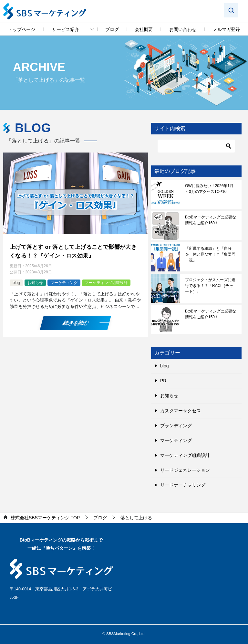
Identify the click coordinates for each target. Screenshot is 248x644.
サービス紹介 (66, 29)
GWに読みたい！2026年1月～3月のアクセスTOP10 (209, 189)
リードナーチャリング (183, 485)
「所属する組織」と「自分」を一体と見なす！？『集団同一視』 (210, 254)
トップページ (22, 29)
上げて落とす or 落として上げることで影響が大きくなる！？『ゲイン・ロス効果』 (74, 251)
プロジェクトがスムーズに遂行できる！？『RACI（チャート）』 (210, 286)
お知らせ (35, 281)
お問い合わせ (183, 29)
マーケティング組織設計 (106, 281)
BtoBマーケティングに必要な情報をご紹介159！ (211, 314)
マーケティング (64, 281)
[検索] (196, 146)
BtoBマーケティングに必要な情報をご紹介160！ (211, 220)
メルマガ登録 (226, 29)
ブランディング (176, 426)
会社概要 (144, 29)
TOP (45, 518)
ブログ (112, 29)
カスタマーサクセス (181, 411)
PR (163, 381)
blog (16, 281)
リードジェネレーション (185, 470)
